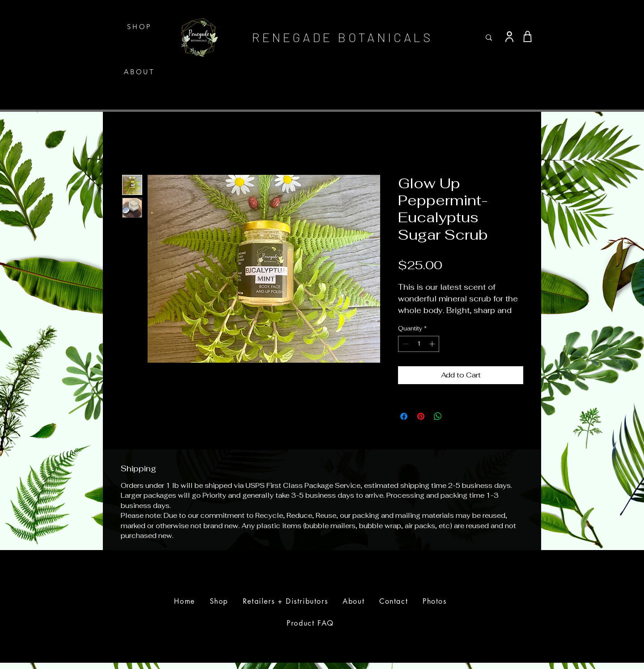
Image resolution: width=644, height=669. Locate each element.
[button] (534, 15)
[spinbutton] (419, 344)
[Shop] (527, 37)
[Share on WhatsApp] (438, 416)
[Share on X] (455, 416)
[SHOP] (140, 27)
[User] (509, 37)
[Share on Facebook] (404, 416)
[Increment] (433, 344)
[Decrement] (405, 344)
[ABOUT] (140, 72)
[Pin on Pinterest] (421, 416)
